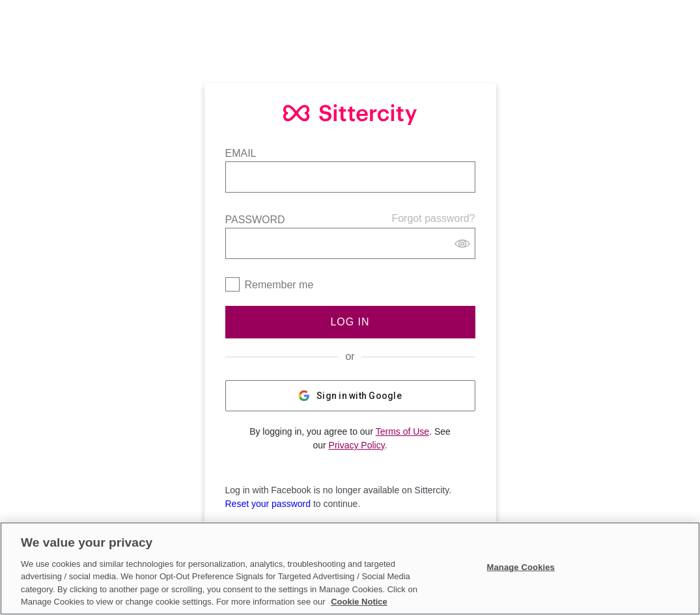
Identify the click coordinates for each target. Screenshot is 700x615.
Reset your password (268, 504)
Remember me (279, 285)
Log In (350, 322)
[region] (350, 568)
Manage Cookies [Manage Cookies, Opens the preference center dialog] (521, 567)
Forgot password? (433, 218)
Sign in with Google (350, 396)
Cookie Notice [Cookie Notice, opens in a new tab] (359, 602)
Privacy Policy (357, 445)
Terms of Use (402, 431)
